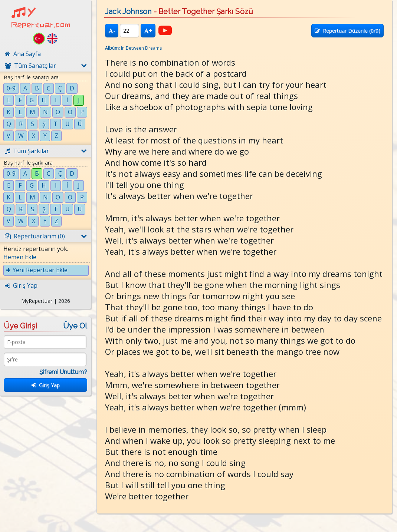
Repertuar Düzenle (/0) (347, 31)
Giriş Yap (46, 385)
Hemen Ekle (20, 257)
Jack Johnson (128, 11)
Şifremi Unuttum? (63, 372)
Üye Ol (75, 326)
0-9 (11, 88)
